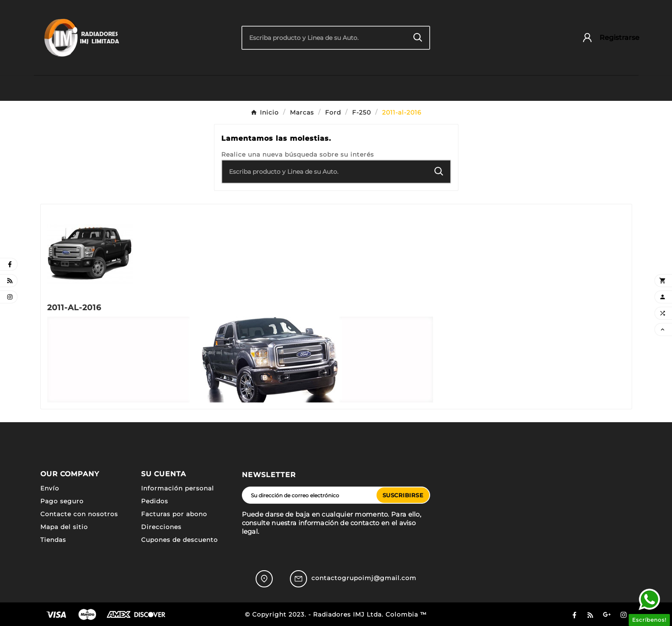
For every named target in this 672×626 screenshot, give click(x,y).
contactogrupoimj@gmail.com (364, 578)
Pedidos (155, 501)
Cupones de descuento (179, 540)
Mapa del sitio (64, 527)
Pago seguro (62, 501)
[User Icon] (607, 38)
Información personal (178, 488)
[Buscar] (324, 38)
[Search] (418, 38)
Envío (50, 488)
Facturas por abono (174, 514)
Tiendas (53, 540)
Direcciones (161, 527)
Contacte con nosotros (79, 514)
